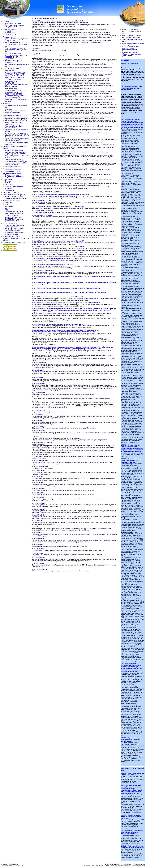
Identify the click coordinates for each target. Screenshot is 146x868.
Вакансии (8, 109)
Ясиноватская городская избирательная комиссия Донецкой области (16, 238)
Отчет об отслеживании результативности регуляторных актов (131, 48)
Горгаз (7, 208)
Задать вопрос (10, 59)
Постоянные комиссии (13, 42)
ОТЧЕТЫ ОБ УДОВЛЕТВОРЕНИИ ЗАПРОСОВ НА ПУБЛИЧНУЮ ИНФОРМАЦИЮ (17, 86)
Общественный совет (13, 167)
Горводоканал (10, 206)
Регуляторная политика (14, 177)
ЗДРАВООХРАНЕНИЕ (11, 223)
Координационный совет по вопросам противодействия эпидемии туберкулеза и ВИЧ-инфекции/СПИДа (16, 162)
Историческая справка (13, 23)
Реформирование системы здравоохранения (14, 226)
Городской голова (9, 29)
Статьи (7, 183)
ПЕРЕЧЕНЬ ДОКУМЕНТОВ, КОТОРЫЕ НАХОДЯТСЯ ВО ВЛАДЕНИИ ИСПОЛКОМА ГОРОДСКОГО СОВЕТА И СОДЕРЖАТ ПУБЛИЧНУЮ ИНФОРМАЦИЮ (15, 77)
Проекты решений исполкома (15, 111)
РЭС (6, 210)
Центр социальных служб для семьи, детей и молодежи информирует (16, 122)
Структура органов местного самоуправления (15, 26)
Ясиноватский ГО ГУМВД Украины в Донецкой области (15, 198)
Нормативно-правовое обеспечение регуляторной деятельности (132, 54)
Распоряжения (10, 33)
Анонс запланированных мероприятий (14, 187)
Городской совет (9, 37)
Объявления (9, 185)
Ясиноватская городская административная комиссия (15, 151)
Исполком (7, 104)
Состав (7, 107)
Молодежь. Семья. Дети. (14, 126)
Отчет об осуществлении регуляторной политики (132, 36)
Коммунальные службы (12, 201)
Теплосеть (8, 203)
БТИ (6, 204)
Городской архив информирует (16, 119)
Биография (9, 31)
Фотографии (9, 190)
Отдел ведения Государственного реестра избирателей (17, 140)
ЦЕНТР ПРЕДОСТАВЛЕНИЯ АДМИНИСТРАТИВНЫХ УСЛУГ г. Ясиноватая (17, 135)
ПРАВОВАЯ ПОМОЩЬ (11, 192)
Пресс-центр (8, 179)
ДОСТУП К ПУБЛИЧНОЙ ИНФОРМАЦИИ (12, 69)
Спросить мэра (10, 35)
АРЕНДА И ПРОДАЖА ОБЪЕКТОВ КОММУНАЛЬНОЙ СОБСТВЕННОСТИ (16, 55)
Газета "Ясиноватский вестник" (14, 243)
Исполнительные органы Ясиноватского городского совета (15, 116)
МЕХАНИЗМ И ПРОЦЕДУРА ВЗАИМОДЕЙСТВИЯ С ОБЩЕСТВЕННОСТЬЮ (15, 92)
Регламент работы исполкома (16, 105)
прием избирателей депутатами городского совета (16, 40)
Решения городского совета (15, 48)
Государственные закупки (12, 169)
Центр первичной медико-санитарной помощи (14, 230)
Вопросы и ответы (11, 234)
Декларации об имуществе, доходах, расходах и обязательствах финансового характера (15, 98)
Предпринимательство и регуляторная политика (13, 172)
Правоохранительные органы (14, 195)
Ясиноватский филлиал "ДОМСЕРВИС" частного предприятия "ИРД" (14, 219)
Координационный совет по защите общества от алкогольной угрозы (17, 156)
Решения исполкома (12, 113)
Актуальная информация (14, 232)
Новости (8, 181)
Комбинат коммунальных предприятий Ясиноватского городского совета (15, 214)
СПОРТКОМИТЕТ (11, 128)
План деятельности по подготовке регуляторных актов (132, 31)
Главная (6, 21)
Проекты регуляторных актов (133, 44)
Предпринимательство (13, 175)
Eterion (17, 866)
